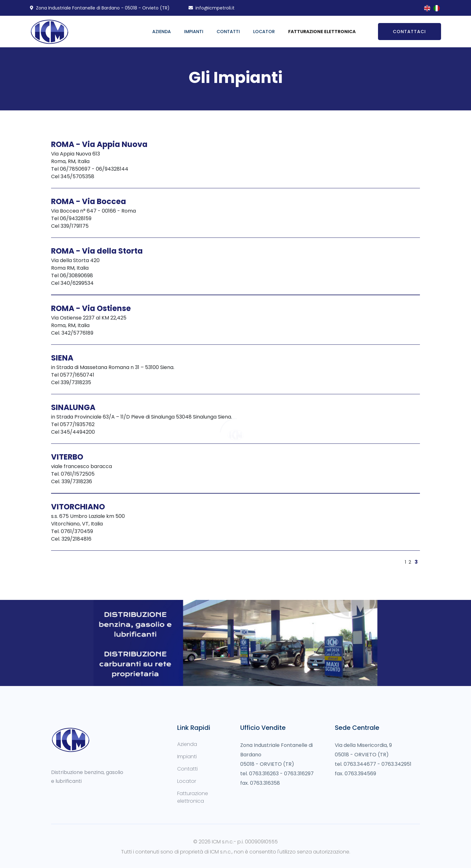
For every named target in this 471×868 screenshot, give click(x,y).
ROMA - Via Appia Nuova (99, 144)
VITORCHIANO (78, 507)
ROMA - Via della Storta (97, 251)
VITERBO (67, 457)
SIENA (62, 358)
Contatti (228, 32)
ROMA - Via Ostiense (91, 308)
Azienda (162, 32)
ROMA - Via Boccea (89, 201)
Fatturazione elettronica (193, 797)
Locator (264, 32)
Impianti (194, 32)
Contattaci (409, 32)
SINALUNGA (73, 407)
